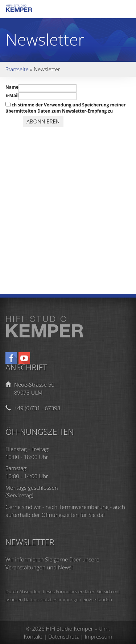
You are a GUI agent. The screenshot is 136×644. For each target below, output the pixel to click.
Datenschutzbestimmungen (53, 599)
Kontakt (33, 636)
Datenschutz (63, 636)
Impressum (98, 636)
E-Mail (12, 95)
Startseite (17, 69)
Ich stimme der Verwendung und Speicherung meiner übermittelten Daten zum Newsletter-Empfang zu (66, 108)
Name (12, 87)
